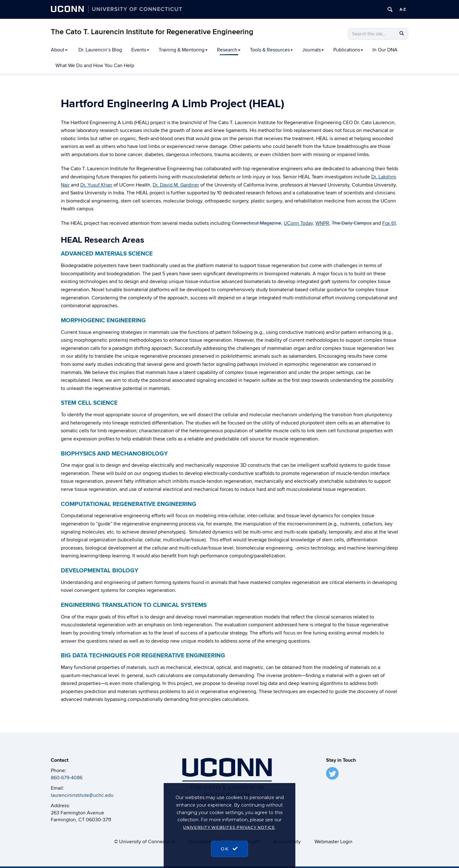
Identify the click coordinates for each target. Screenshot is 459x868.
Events (140, 50)
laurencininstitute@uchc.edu (82, 795)
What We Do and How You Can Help (95, 66)
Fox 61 (389, 223)
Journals (313, 50)
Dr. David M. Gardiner (176, 185)
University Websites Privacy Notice (229, 827)
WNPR (322, 223)
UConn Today (298, 223)
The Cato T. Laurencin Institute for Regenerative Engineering (152, 32)
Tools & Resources (271, 50)
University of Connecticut (147, 842)
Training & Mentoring (183, 50)
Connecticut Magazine (256, 223)
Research (229, 50)
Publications (348, 50)
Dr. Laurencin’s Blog (100, 50)
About (59, 50)
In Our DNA (385, 50)
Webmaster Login (333, 842)
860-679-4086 (67, 778)
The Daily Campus (352, 223)
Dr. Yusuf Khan (96, 185)
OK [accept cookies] (229, 849)
